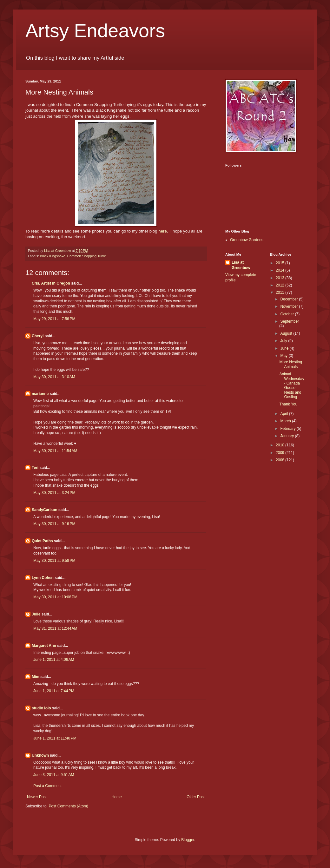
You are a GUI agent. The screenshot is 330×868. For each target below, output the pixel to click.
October (287, 314)
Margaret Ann (44, 646)
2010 (280, 445)
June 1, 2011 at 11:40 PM (55, 738)
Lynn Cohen (43, 578)
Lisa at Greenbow (241, 265)
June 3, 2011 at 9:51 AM (54, 775)
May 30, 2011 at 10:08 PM (55, 597)
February (288, 429)
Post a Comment (47, 786)
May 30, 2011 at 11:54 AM (55, 451)
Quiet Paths (42, 541)
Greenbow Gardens (247, 240)
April (284, 414)
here (162, 231)
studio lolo (41, 708)
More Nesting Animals (290, 364)
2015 (280, 263)
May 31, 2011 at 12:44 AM (55, 628)
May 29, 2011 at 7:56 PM (54, 319)
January (287, 436)
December (290, 299)
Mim (36, 677)
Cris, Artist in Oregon (51, 283)
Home (117, 797)
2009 (280, 453)
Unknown (40, 755)
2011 (280, 293)
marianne (40, 394)
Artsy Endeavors (95, 31)
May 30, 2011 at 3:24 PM (54, 493)
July (284, 341)
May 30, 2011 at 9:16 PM (54, 524)
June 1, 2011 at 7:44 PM (54, 691)
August (287, 333)
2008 (280, 460)
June (285, 348)
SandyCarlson (45, 510)
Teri (35, 468)
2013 (280, 278)
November (290, 306)
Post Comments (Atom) (68, 806)
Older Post (196, 797)
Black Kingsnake (53, 256)
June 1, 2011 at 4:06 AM (54, 660)
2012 (280, 285)
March (286, 421)
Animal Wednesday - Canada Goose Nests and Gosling (292, 385)
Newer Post (37, 797)
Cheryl (38, 336)
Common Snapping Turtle (87, 256)
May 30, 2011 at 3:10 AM (54, 377)
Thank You (288, 404)
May (284, 356)
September (290, 321)
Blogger (188, 840)
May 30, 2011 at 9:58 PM (54, 561)
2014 (280, 270)
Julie (36, 614)
